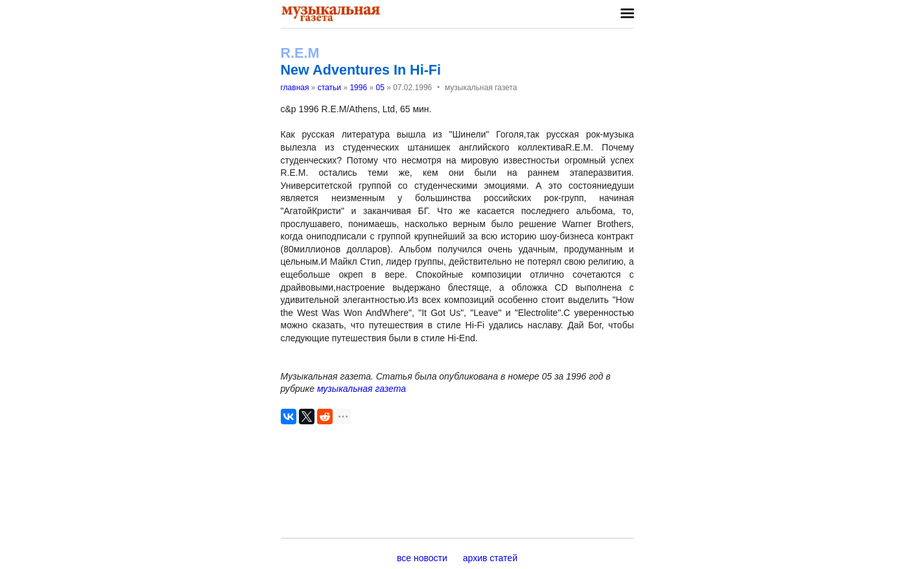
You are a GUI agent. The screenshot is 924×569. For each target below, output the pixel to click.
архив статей (490, 558)
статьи (329, 88)
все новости (422, 558)
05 (380, 88)
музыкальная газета (361, 389)
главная (295, 88)
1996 (358, 88)
